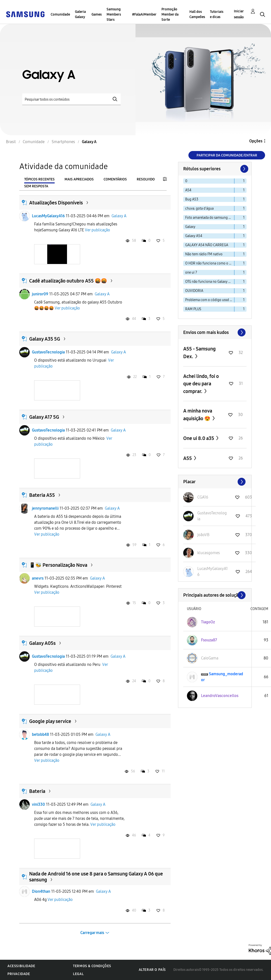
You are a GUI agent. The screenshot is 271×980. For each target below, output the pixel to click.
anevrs (38, 578)
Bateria (37, 791)
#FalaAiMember (144, 14)
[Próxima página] (244, 169)
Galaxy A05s (42, 643)
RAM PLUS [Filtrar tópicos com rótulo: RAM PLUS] (193, 309)
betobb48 (40, 734)
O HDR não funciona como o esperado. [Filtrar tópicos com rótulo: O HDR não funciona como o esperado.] (210, 263)
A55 (188, 458)
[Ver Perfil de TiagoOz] (208, 622)
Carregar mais (92, 933)
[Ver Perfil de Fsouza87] (209, 640)
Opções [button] (256, 141)
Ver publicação (97, 230)
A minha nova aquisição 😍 (198, 415)
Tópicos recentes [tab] (39, 179)
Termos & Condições (92, 966)
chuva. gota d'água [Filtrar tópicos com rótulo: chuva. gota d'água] (199, 208)
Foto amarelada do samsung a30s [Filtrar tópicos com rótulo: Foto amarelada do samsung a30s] (210, 218)
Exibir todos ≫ (215, 332)
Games (97, 14)
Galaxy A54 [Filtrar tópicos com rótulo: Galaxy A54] (194, 236)
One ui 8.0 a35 (199, 438)
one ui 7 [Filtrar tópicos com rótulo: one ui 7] (191, 272)
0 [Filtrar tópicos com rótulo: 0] (186, 181)
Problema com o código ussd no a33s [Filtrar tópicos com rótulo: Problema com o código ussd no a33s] (210, 300)
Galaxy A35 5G (45, 339)
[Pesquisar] (71, 99)
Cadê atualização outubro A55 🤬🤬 (68, 281)
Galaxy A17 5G (44, 417)
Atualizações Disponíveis (56, 203)
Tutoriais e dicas (217, 14)
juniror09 (40, 294)
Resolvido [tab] (146, 179)
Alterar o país (152, 970)
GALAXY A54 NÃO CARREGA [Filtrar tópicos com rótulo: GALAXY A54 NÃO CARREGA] (207, 245)
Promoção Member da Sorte (170, 14)
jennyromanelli (45, 508)
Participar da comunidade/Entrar (227, 155)
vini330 (38, 804)
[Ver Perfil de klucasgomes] (209, 553)
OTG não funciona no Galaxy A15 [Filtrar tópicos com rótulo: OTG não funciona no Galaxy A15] (209, 282)
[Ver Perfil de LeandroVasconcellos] (220, 696)
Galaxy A (119, 216)
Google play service (50, 721)
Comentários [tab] (115, 179)
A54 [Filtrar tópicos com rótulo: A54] (188, 190)
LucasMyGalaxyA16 (48, 216)
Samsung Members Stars (114, 14)
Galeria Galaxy (80, 14)
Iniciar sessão (239, 14)
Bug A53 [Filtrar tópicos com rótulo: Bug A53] (192, 199)
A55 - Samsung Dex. (199, 353)
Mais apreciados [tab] (79, 179)
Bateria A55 (42, 495)
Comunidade (60, 14)
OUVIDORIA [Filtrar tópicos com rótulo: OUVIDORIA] (194, 291)
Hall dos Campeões (197, 14)
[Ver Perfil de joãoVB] (203, 535)
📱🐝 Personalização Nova (58, 565)
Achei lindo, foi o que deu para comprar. (201, 384)
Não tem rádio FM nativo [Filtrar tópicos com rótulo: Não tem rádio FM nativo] (204, 254)
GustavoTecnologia (48, 352)
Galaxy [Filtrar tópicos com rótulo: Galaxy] (190, 227)
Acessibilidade (21, 966)
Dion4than (41, 891)
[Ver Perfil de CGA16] (203, 497)
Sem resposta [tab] (36, 186)
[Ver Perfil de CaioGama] (210, 658)
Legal (78, 974)
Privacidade (19, 974)
